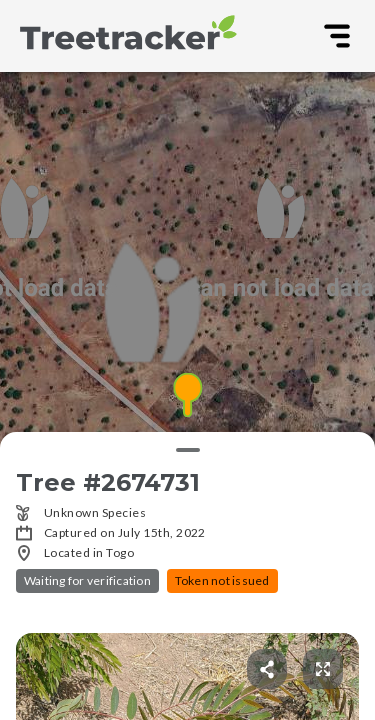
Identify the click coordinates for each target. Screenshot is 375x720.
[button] (187, 396)
